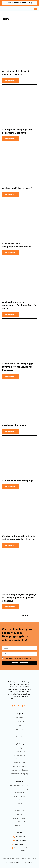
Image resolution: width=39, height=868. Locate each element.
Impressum (7, 858)
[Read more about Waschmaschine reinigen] (10, 431)
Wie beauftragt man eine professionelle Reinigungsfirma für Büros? (19, 305)
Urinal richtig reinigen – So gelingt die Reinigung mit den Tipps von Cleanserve (19, 598)
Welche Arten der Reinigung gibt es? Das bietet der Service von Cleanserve (18, 367)
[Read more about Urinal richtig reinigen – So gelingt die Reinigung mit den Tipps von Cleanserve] (10, 607)
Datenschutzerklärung (24, 658)
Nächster (25, 615)
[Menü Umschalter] (35, 9)
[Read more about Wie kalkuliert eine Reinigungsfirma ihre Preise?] (10, 253)
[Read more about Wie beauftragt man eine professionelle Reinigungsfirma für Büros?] (10, 314)
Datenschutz (16, 858)
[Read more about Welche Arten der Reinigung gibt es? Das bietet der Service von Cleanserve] (10, 376)
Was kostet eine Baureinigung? (18, 481)
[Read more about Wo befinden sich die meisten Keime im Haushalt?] (10, 80)
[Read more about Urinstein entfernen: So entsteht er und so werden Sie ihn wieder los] (10, 545)
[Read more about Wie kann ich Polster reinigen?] (10, 194)
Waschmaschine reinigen (15, 425)
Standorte (19, 781)
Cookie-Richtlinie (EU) (29, 858)
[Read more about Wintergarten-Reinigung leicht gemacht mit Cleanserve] (10, 139)
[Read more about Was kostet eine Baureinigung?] (10, 487)
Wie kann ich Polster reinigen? (17, 188)
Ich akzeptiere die (18, 658)
